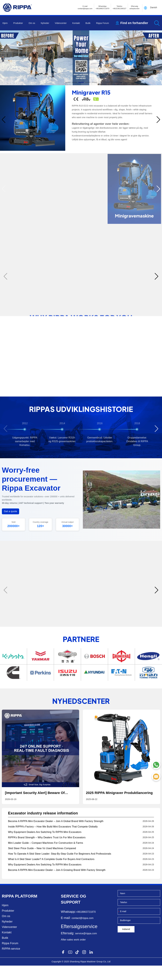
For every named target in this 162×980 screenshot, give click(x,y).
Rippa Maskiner (88, 976)
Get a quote (11, 527)
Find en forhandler (134, 23)
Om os (32, 23)
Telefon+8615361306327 (119, 7)
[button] (68, 82)
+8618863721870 (86, 926)
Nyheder (45, 23)
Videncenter (61, 23)
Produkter (18, 23)
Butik (88, 23)
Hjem (5, 23)
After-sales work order (73, 954)
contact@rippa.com (82, 932)
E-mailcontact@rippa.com (85, 7)
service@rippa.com (86, 948)
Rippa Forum (103, 23)
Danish (154, 7)
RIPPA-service (11, 963)
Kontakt (76, 23)
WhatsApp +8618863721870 (103, 7)
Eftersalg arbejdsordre (134, 7)
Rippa (8, 911)
